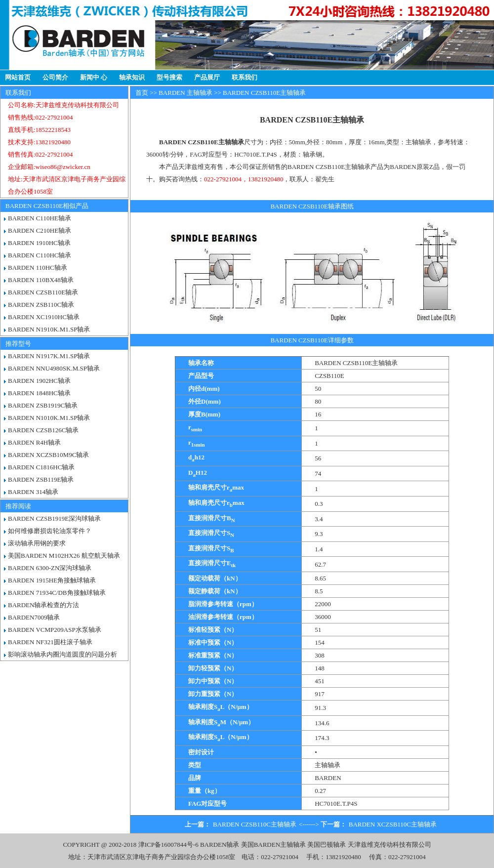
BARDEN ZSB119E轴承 (41, 479)
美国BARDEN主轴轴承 (273, 845)
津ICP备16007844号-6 (168, 845)
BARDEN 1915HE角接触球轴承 (52, 580)
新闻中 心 (94, 77)
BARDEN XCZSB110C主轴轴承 (393, 824)
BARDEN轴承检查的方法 (43, 605)
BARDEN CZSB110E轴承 (43, 292)
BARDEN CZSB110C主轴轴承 (255, 824)
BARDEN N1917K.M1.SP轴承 (49, 356)
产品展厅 (207, 77)
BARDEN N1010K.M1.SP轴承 (49, 418)
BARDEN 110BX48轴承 (41, 280)
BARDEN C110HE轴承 (40, 218)
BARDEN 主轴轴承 (185, 93)
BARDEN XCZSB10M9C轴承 (48, 455)
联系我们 (245, 77)
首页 (142, 93)
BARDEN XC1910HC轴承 (44, 317)
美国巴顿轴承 (327, 845)
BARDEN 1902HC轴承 (39, 381)
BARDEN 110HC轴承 (38, 268)
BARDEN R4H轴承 (34, 442)
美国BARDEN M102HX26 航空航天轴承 (64, 556)
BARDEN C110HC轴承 (40, 255)
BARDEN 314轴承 (33, 492)
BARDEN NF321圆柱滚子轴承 (50, 642)
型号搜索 (169, 77)
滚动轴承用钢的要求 (37, 543)
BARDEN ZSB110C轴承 (41, 305)
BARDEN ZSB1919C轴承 (43, 405)
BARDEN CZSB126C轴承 (43, 430)
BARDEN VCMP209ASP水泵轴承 (55, 630)
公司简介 (55, 77)
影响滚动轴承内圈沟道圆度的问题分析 (62, 654)
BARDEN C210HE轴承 (40, 230)
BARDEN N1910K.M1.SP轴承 (49, 329)
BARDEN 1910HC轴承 (39, 243)
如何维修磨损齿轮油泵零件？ (50, 531)
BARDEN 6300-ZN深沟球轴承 (50, 568)
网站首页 (18, 77)
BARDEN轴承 (220, 845)
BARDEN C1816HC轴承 (41, 467)
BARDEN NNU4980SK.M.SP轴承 (54, 368)
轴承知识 (132, 77)
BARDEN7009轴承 (34, 617)
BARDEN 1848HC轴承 (39, 393)
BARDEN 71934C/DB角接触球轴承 (57, 593)
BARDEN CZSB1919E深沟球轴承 (54, 518)
